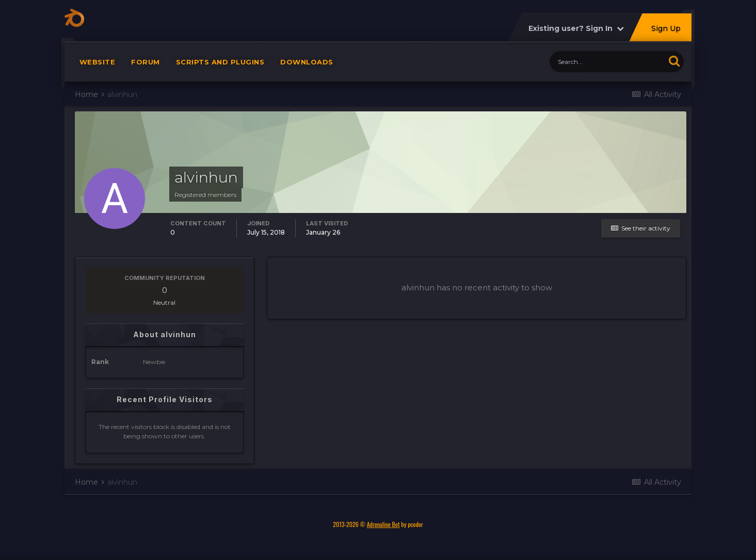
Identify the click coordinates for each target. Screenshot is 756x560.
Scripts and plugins (220, 67)
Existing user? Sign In (576, 34)
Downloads (307, 67)
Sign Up (666, 34)
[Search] (607, 67)
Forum (146, 67)
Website (98, 67)
